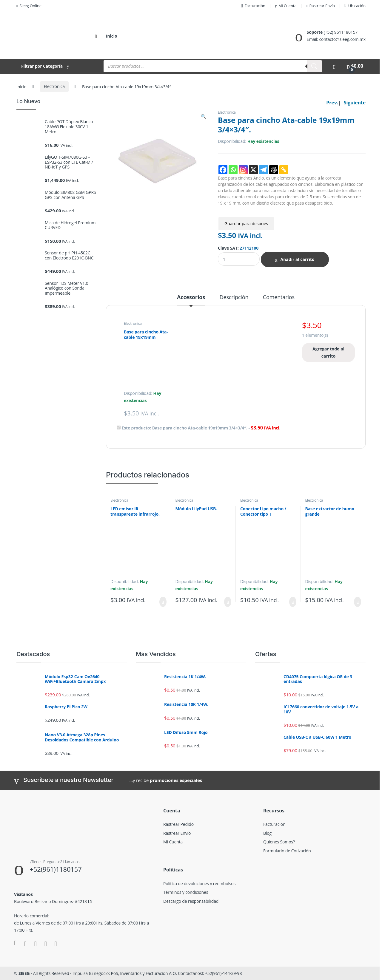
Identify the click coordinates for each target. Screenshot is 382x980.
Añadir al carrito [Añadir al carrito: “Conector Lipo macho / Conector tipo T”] (293, 602)
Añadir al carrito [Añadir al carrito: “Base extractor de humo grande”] (358, 602)
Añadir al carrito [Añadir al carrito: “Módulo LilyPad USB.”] (228, 602)
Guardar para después (246, 224)
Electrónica (54, 86)
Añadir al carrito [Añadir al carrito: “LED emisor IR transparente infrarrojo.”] (163, 602)
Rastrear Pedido (178, 824)
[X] (253, 170)
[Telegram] (264, 170)
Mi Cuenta (286, 6)
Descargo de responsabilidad (191, 901)
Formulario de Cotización (287, 851)
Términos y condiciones (186, 892)
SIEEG (24, 973)
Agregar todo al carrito (328, 352)
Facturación (253, 6)
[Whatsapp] (233, 170)
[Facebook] (223, 170)
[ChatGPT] (274, 170)
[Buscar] (314, 66)
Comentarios (279, 297)
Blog (267, 833)
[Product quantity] (239, 259)
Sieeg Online (29, 6)
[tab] (191, 300)
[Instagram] (243, 170)
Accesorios (191, 297)
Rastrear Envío (321, 6)
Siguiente (355, 103)
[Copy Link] (284, 170)
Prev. (332, 103)
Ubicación (355, 6)
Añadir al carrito (297, 259)
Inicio (111, 36)
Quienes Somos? (279, 842)
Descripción (234, 297)
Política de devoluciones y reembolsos (199, 884)
